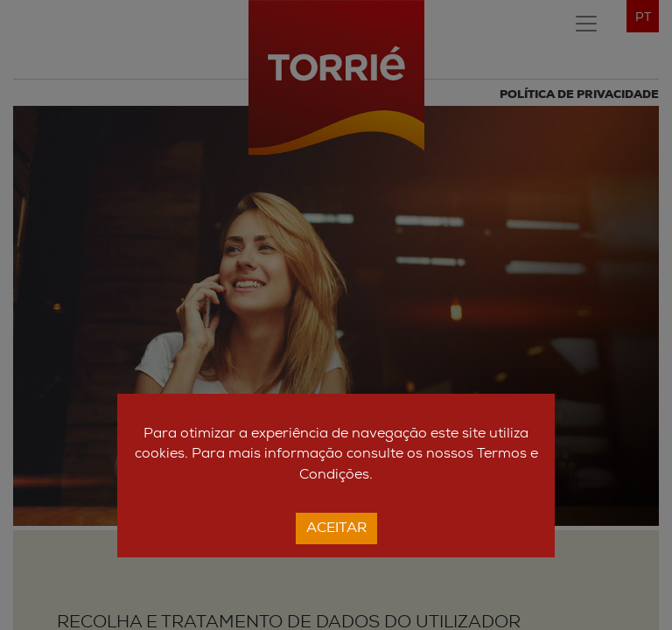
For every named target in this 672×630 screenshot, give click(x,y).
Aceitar (336, 528)
